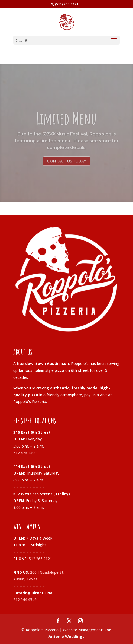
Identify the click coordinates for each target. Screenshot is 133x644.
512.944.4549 (25, 600)
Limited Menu (66, 124)
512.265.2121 (40, 559)
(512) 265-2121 (67, 4)
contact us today (67, 166)
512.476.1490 (25, 453)
